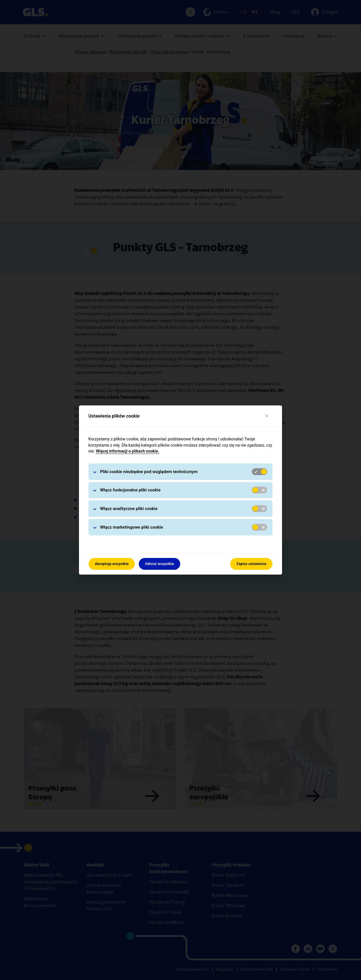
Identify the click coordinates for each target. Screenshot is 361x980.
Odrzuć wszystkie (159, 564)
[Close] (267, 416)
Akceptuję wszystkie (112, 564)
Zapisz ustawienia (251, 564)
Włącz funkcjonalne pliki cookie (130, 490)
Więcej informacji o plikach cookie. (127, 451)
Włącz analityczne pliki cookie (129, 509)
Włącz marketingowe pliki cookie (132, 527)
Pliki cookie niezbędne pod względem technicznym (149, 472)
